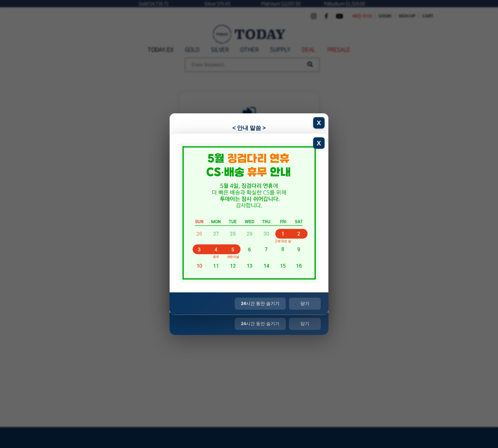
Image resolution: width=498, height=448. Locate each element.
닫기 (305, 324)
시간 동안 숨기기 (260, 324)
